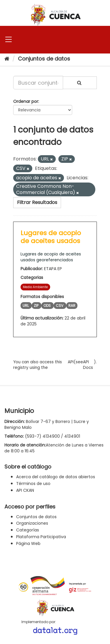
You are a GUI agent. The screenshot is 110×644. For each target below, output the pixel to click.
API (71, 362)
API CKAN (25, 490)
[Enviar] (80, 83)
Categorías (28, 530)
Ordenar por (26, 101)
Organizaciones (32, 523)
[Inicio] (7, 59)
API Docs (88, 365)
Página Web (28, 543)
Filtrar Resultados (37, 202)
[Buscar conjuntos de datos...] (38, 83)
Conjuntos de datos (44, 59)
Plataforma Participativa (41, 537)
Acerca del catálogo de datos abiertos (56, 477)
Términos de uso (33, 484)
